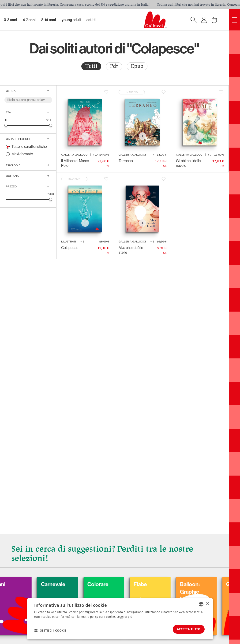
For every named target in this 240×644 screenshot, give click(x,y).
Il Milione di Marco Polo (75, 163)
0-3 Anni (10, 20)
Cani (12, 584)
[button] (50, 630)
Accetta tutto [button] (187, 629)
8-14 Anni (49, 20)
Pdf (114, 66)
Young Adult (71, 20)
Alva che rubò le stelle (131, 250)
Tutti (91, 66)
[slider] (6, 125)
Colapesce (70, 248)
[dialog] (120, 619)
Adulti (91, 20)
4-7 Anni (29, 20)
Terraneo (126, 161)
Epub (137, 66)
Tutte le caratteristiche (29, 147)
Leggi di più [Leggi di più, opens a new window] (124, 616)
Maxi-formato (22, 154)
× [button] (208, 603)
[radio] (91, 66)
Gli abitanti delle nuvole (188, 163)
